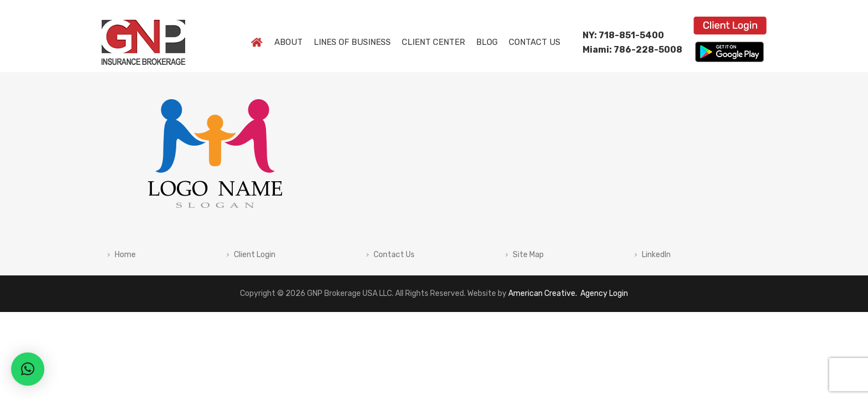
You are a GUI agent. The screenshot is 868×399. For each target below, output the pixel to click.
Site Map (528, 255)
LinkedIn (656, 255)
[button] (28, 369)
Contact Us (394, 255)
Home (125, 255)
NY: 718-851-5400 (623, 35)
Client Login (255, 255)
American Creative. (543, 293)
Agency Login (603, 293)
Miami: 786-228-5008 (632, 50)
